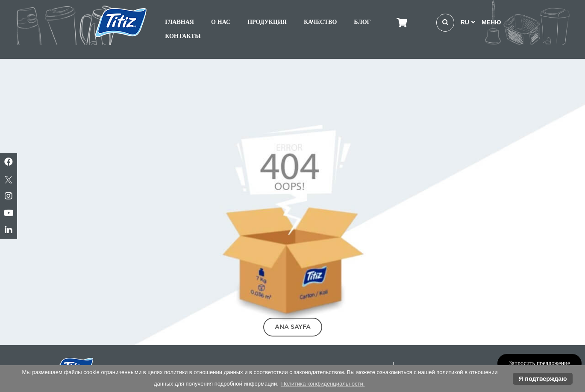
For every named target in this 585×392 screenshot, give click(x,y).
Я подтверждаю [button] (543, 379)
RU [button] (468, 22)
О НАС (221, 22)
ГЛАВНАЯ (179, 22)
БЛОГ (362, 22)
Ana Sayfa (293, 327)
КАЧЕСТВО (320, 22)
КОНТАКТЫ (183, 36)
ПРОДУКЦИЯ (267, 22)
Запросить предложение (539, 363)
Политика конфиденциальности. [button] (323, 384)
